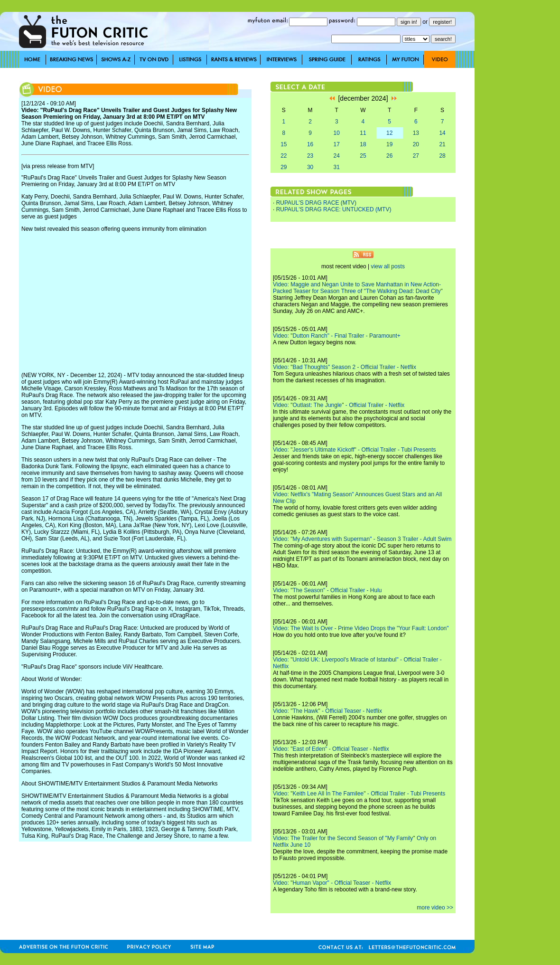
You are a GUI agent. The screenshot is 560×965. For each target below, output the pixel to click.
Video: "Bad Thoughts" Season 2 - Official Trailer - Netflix (345, 367)
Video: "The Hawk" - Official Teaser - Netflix (327, 711)
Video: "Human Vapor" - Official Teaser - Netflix (332, 883)
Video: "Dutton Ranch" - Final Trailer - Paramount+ (337, 336)
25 (363, 156)
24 (337, 156)
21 (442, 144)
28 (442, 156)
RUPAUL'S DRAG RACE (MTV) (316, 203)
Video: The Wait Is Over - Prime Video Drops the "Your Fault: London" (361, 628)
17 (337, 144)
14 (442, 133)
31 (337, 167)
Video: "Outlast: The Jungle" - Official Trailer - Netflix (339, 405)
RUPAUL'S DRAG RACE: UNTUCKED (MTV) (334, 209)
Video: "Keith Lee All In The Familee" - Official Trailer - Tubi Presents (359, 794)
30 (310, 167)
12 (389, 133)
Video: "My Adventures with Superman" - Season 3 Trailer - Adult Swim (362, 539)
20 (416, 144)
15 (284, 144)
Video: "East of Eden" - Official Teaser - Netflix (331, 749)
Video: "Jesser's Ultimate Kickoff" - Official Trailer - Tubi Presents (355, 450)
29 (284, 167)
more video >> (435, 908)
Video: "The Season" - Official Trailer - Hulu (327, 590)
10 (337, 133)
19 (389, 144)
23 (310, 156)
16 (310, 144)
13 (416, 133)
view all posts (388, 266)
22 (284, 156)
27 (416, 156)
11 (363, 133)
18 (363, 144)
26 (389, 156)
